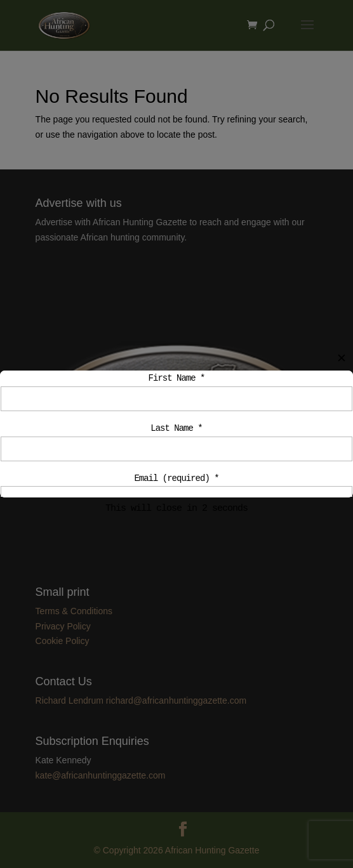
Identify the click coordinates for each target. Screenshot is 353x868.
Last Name (176, 431)
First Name (177, 378)
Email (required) (176, 483)
